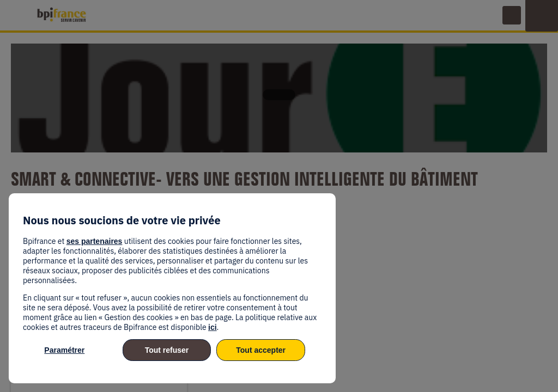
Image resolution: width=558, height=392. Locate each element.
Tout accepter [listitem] (261, 350)
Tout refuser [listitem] (167, 350)
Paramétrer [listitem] (64, 350)
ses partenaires (95, 241)
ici (213, 327)
